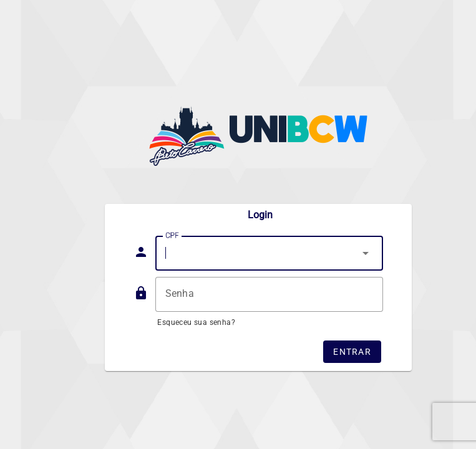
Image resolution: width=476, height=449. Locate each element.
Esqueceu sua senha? (196, 322)
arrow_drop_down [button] (366, 253)
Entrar (352, 352)
